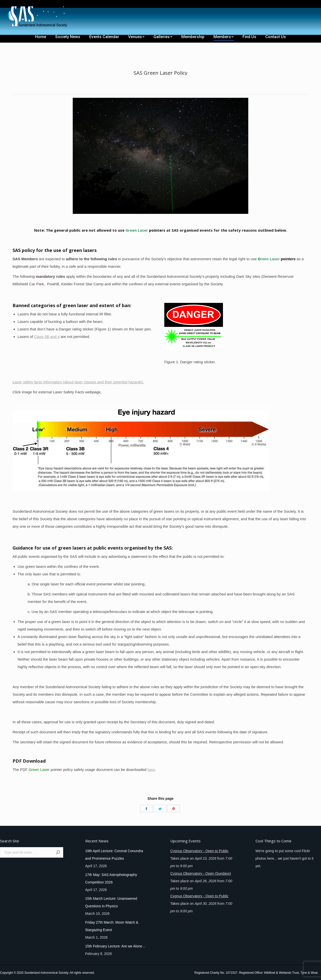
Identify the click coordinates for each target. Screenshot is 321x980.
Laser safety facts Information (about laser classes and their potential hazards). (78, 382)
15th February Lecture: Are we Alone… (115, 946)
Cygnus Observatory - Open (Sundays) (201, 873)
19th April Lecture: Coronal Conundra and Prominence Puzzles (114, 855)
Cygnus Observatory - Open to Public (199, 851)
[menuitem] (13, 5)
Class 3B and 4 (46, 337)
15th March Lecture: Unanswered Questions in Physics (111, 902)
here (151, 770)
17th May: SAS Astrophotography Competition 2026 (111, 878)
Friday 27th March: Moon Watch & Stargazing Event (112, 926)
